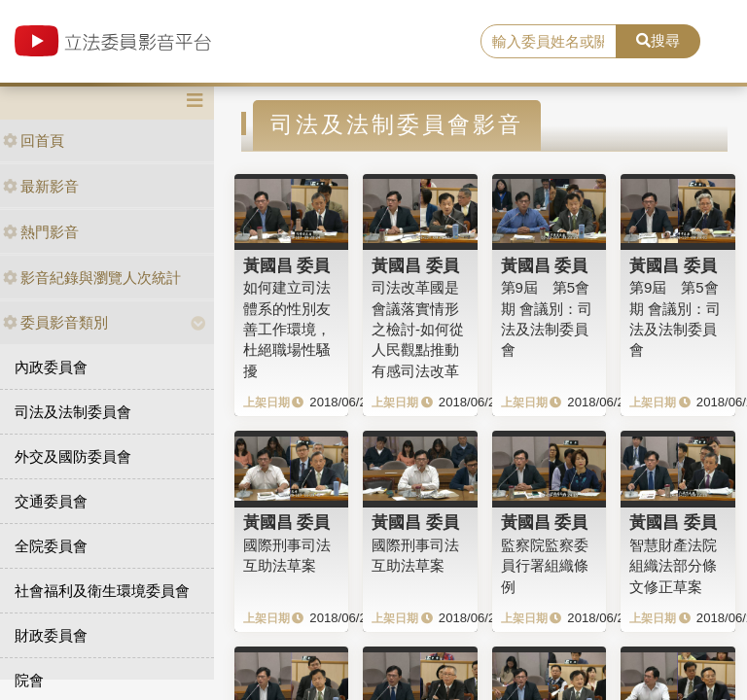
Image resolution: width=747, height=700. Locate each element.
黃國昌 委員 (287, 265)
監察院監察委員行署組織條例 (545, 566)
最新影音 (41, 186)
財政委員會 (51, 635)
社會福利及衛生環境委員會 (102, 591)
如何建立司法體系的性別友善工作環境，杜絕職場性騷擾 (287, 329)
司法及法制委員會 (73, 412)
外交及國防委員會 (73, 456)
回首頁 (34, 140)
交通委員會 (51, 501)
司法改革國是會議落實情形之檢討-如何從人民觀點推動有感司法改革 (418, 329)
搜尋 (658, 40)
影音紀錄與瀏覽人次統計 (92, 278)
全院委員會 (51, 546)
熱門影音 (41, 232)
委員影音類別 (55, 322)
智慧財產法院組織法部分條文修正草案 (673, 566)
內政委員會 (51, 367)
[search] (549, 42)
